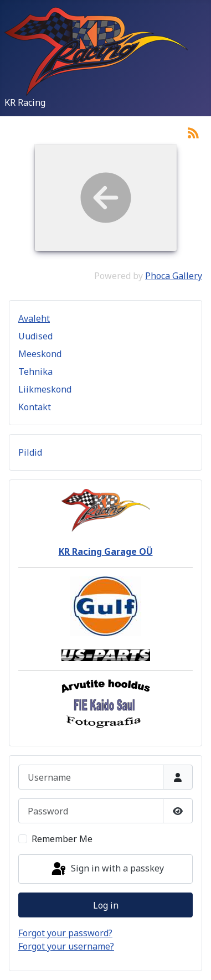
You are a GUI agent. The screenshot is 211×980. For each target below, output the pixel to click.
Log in (106, 905)
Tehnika (35, 372)
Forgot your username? (66, 946)
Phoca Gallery (174, 276)
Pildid (30, 452)
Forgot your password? (65, 933)
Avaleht (34, 318)
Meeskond (40, 354)
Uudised (35, 336)
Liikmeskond (45, 389)
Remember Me (62, 839)
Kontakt (35, 407)
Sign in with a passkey (107, 869)
